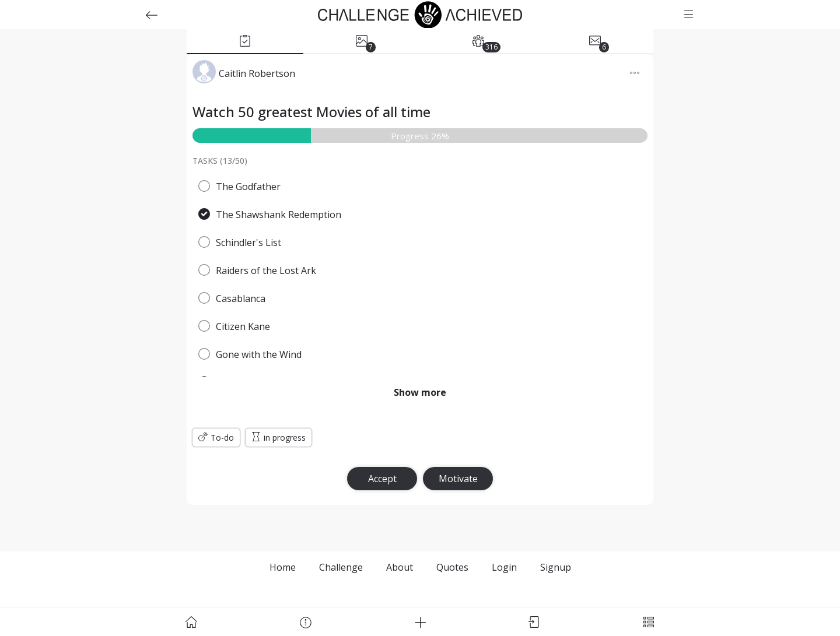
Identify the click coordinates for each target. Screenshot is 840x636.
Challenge (341, 567)
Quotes (452, 567)
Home (283, 567)
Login (504, 567)
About (400, 567)
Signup (556, 567)
